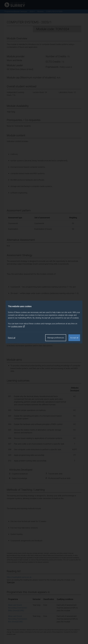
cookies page (18, 326)
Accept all (74, 338)
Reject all (12, 338)
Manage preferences (56, 338)
